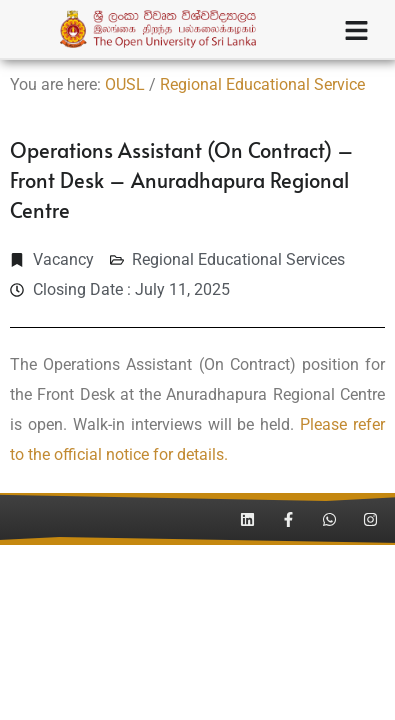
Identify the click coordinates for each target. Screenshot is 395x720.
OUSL (125, 84)
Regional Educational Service (262, 84)
